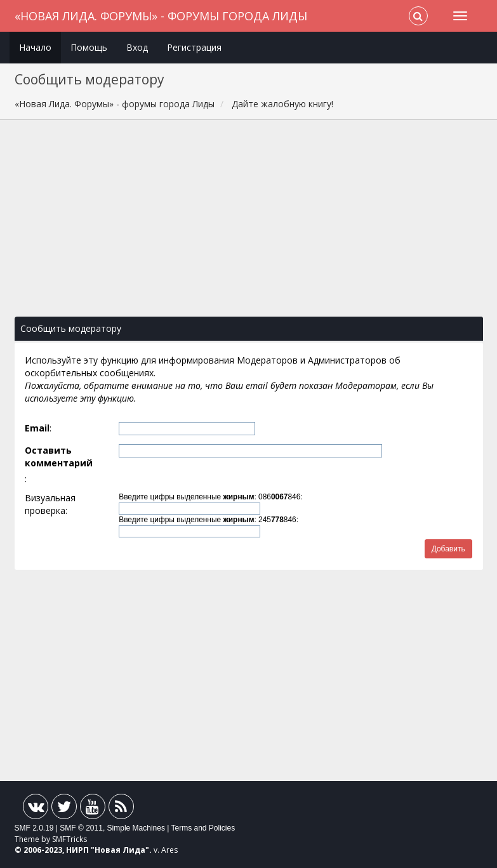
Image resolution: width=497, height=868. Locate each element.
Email (37, 428)
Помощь (89, 47)
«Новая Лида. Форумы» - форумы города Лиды (161, 16)
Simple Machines (136, 828)
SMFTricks (70, 839)
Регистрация (194, 47)
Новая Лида (120, 850)
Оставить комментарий (59, 457)
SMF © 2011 (81, 828)
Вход (137, 47)
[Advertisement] (249, 225)
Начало (35, 47)
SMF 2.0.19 (34, 828)
